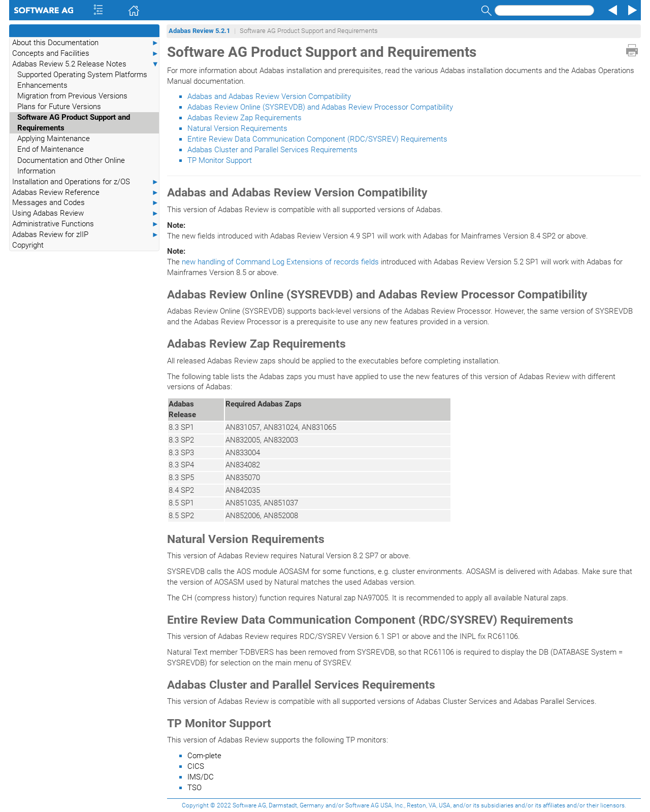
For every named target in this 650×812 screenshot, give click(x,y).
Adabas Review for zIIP (86, 235)
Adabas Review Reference (86, 193)
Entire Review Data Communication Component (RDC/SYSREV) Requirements (317, 139)
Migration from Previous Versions (72, 96)
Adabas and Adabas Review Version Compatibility (269, 96)
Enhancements (42, 85)
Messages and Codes (86, 203)
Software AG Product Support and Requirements (74, 123)
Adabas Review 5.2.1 (199, 31)
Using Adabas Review (86, 213)
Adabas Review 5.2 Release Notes (86, 64)
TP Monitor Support (220, 160)
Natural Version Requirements (237, 128)
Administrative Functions (86, 224)
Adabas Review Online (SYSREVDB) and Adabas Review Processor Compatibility (320, 107)
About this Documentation (86, 43)
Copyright (28, 245)
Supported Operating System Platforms (82, 75)
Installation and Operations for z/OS (86, 182)
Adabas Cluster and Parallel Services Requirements (272, 150)
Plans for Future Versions (59, 107)
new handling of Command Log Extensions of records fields (280, 262)
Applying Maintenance (54, 139)
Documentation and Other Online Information (71, 166)
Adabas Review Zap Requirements (245, 118)
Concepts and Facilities (86, 54)
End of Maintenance (51, 149)
